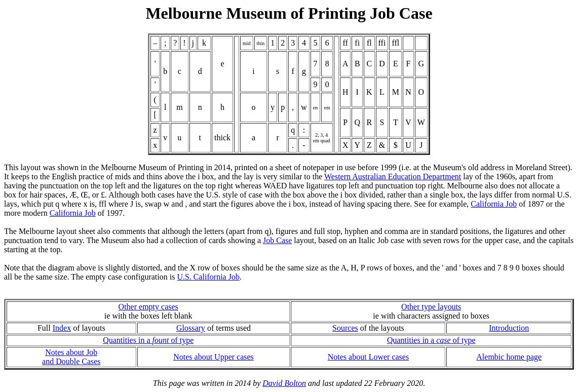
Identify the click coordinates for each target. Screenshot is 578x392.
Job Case (277, 240)
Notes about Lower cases (368, 357)
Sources (345, 328)
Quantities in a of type (148, 340)
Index (62, 328)
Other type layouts (431, 307)
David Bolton (284, 383)
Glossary (191, 328)
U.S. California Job (208, 277)
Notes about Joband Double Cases (71, 357)
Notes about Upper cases (214, 357)
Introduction (509, 328)
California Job (494, 204)
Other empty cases (148, 307)
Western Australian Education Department (393, 177)
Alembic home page (509, 357)
